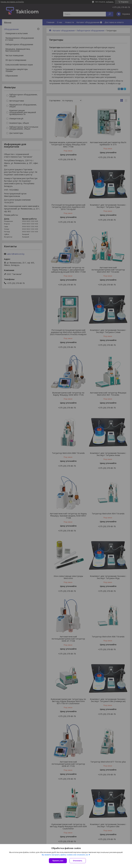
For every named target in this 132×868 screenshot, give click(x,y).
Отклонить (78, 861)
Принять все (58, 861)
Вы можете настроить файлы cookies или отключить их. (65, 855)
